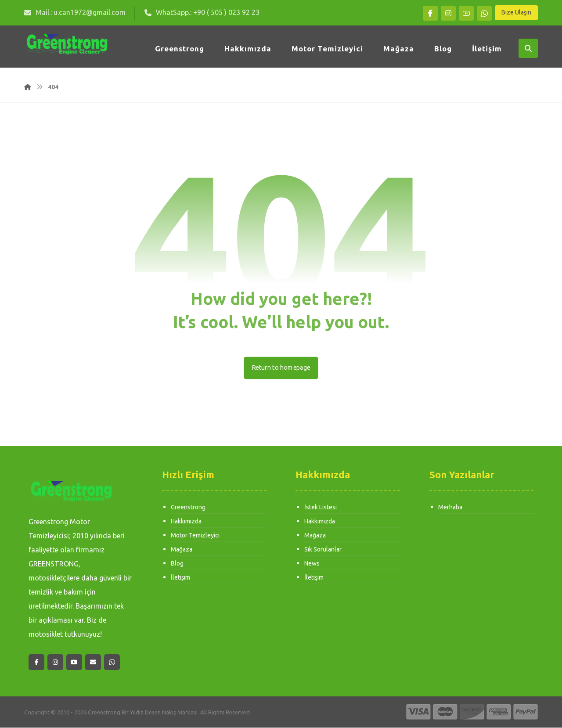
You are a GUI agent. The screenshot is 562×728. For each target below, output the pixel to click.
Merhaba (450, 508)
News (312, 564)
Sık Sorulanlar (323, 550)
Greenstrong (188, 508)
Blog (177, 564)
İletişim (180, 578)
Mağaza (182, 550)
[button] (430, 13)
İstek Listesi (321, 508)
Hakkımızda (186, 522)
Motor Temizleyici (195, 536)
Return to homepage (281, 368)
